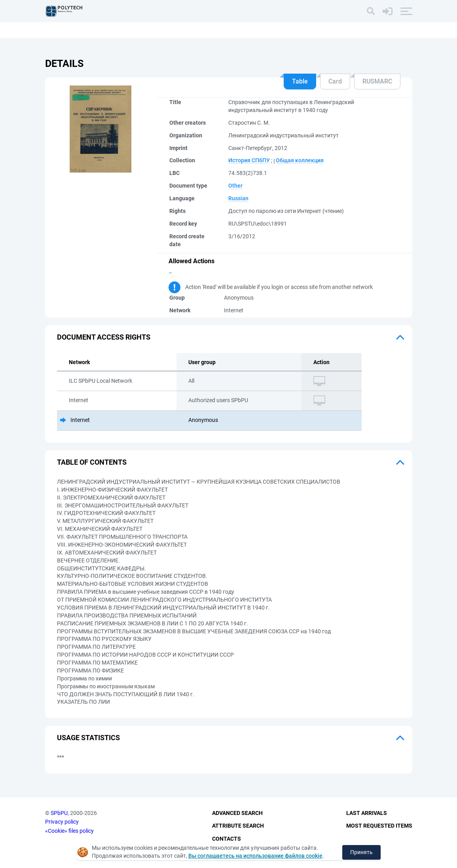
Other (235, 186)
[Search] (371, 11)
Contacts (227, 839)
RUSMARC (377, 81)
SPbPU (59, 813)
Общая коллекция (300, 160)
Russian (238, 198)
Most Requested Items (379, 826)
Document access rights (104, 337)
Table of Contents (92, 462)
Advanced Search (237, 813)
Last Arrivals (367, 813)
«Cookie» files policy (69, 831)
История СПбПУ (249, 160)
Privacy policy (62, 822)
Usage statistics (88, 738)
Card (335, 81)
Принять (361, 852)
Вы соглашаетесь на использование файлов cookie (255, 856)
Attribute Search (238, 826)
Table (300, 81)
